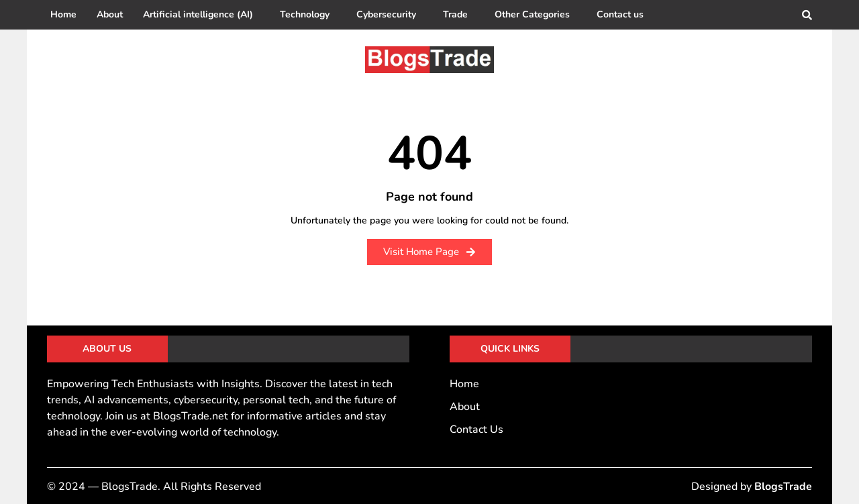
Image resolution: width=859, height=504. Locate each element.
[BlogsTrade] (429, 60)
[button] (201, 15)
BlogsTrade (783, 487)
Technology (305, 14)
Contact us (620, 14)
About (110, 14)
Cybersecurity (386, 14)
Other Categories (532, 14)
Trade (455, 14)
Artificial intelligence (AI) (198, 14)
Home (63, 14)
